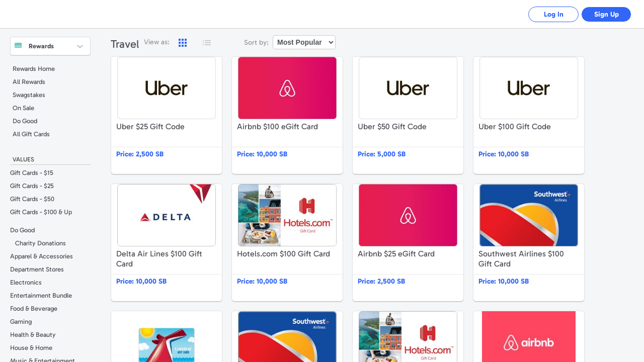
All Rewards (29, 82)
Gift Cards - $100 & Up (41, 212)
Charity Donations (41, 243)
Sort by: (256, 42)
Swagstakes (29, 95)
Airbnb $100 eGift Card (287, 115)
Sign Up (607, 14)
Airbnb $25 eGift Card (408, 243)
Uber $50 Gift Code (408, 115)
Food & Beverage (34, 308)
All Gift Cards (31, 134)
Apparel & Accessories (42, 256)
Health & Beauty (33, 335)
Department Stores (37, 269)
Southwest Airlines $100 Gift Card (529, 243)
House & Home (31, 348)
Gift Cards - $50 (32, 199)
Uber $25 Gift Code (167, 115)
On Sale (23, 108)
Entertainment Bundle (41, 295)
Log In (554, 14)
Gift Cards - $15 (32, 173)
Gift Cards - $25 (32, 186)
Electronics (26, 282)
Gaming (21, 322)
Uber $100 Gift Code (529, 115)
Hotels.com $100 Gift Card (287, 243)
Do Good (25, 121)
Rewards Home (34, 69)
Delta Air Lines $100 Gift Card (167, 243)
